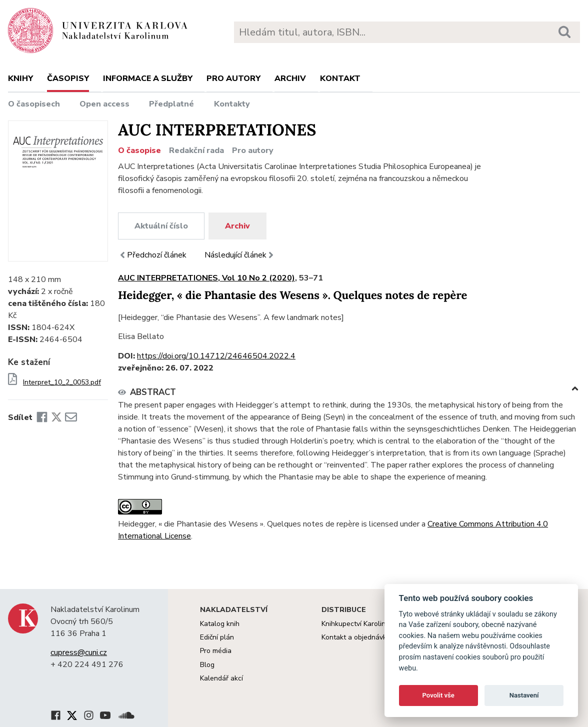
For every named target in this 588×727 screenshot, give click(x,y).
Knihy (20, 78)
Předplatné (171, 104)
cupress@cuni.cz (79, 652)
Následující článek (240, 255)
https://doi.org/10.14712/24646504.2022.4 (216, 356)
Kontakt (340, 78)
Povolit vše (438, 695)
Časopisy (68, 78)
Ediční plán (217, 637)
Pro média (216, 651)
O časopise (139, 150)
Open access (104, 104)
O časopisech (34, 104)
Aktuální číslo (161, 226)
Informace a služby (148, 78)
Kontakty (232, 104)
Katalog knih (220, 624)
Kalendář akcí (221, 678)
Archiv (290, 78)
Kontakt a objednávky (356, 637)
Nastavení (524, 695)
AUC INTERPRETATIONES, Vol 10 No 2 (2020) (206, 278)
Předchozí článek (152, 255)
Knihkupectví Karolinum (358, 624)
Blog (207, 665)
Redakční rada (196, 150)
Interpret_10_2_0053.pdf (62, 382)
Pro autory (233, 78)
